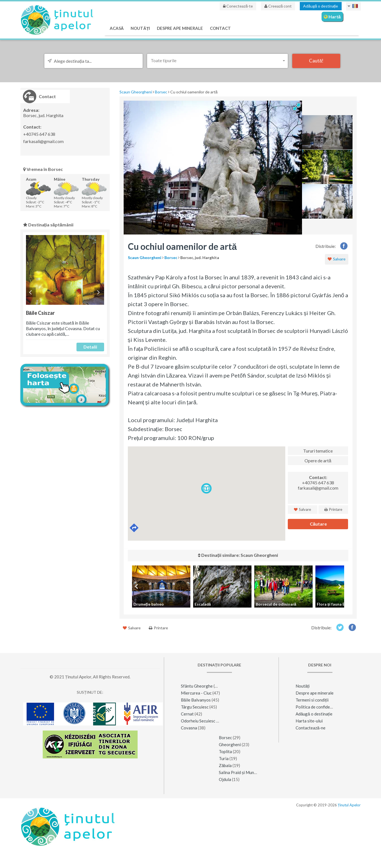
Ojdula (225, 779)
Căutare (318, 524)
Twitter (340, 627)
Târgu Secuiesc (195, 707)
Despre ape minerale (180, 28)
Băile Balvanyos (196, 700)
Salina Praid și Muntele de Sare (247, 772)
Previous (31, 292)
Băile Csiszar (40, 313)
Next (99, 292)
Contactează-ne (311, 728)
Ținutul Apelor (349, 805)
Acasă (117, 28)
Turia (224, 758)
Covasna (189, 728)
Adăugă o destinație (321, 6)
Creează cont (278, 6)
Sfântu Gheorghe (197, 686)
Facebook (344, 246)
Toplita (225, 751)
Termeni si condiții (312, 700)
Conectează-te (238, 6)
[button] (217, 60)
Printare (333, 509)
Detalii (90, 347)
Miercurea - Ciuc (196, 693)
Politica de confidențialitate (321, 707)
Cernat (187, 714)
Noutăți (140, 28)
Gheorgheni (230, 744)
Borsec (161, 92)
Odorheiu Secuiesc (198, 721)
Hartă (332, 17)
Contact (220, 28)
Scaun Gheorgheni (136, 92)
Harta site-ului (309, 721)
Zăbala (225, 765)
